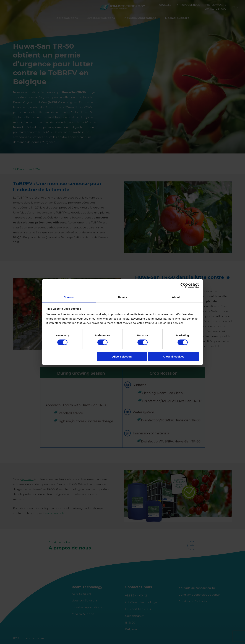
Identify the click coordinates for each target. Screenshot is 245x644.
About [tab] (176, 297)
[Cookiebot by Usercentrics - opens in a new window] (183, 285)
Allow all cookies (174, 357)
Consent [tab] (69, 297)
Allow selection (122, 357)
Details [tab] (123, 297)
